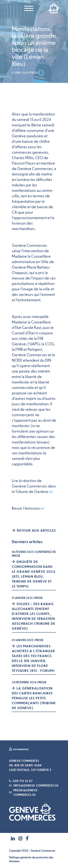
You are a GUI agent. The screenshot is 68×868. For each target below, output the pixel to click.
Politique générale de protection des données (31, 859)
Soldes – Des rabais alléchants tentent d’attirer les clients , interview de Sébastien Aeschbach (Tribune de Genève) (34, 616)
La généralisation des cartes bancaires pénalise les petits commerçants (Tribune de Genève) (34, 698)
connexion (19, 749)
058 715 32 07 (23, 781)
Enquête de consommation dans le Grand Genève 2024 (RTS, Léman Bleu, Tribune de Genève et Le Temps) (34, 574)
